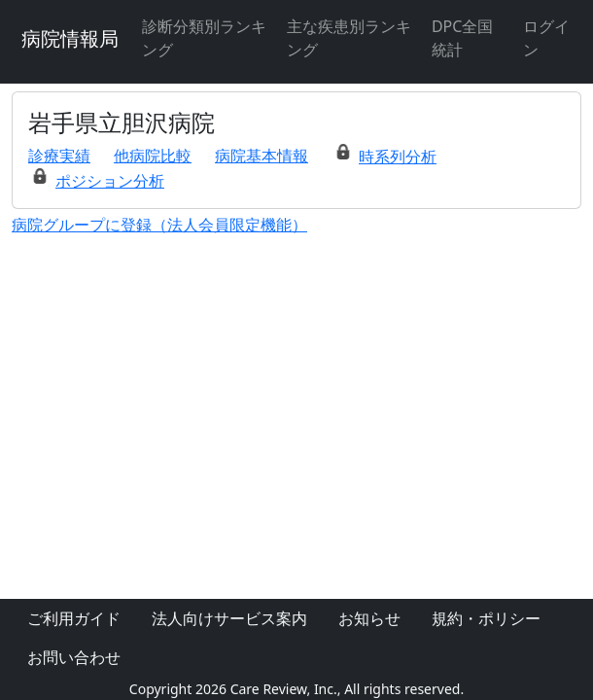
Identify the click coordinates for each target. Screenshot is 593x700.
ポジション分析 (110, 181)
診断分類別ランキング (204, 38)
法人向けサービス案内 (229, 618)
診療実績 (59, 156)
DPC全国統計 (462, 38)
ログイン (546, 38)
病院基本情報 (262, 156)
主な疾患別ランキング (349, 38)
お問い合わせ (74, 657)
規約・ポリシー (486, 618)
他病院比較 (153, 156)
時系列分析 (398, 157)
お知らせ (369, 618)
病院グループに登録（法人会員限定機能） (159, 225)
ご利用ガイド (74, 618)
